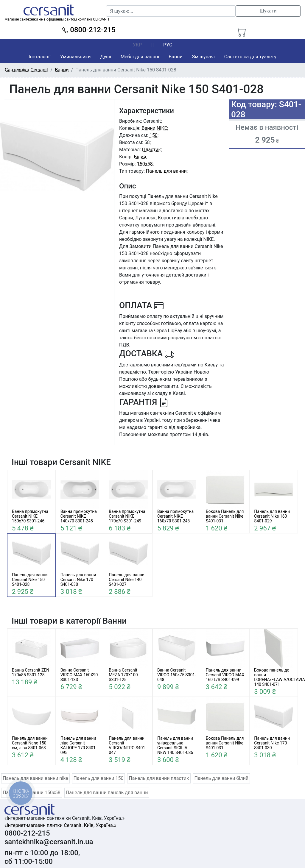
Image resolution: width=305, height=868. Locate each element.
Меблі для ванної (140, 57)
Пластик (151, 150)
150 (154, 135)
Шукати (268, 11)
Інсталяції (40, 57)
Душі (105, 57)
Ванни (175, 57)
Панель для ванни (166, 171)
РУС (168, 45)
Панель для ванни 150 (99, 778)
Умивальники (76, 57)
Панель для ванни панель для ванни (107, 793)
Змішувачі (203, 57)
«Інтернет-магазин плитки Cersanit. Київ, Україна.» (60, 825)
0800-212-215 (89, 30)
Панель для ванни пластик (159, 778)
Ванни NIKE (154, 128)
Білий (140, 157)
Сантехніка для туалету (250, 57)
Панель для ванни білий (221, 778)
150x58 (145, 164)
